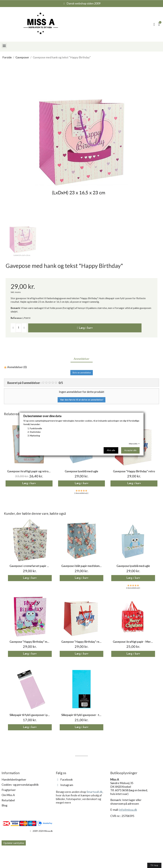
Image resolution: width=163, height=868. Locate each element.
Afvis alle (111, 450)
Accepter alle (130, 450)
